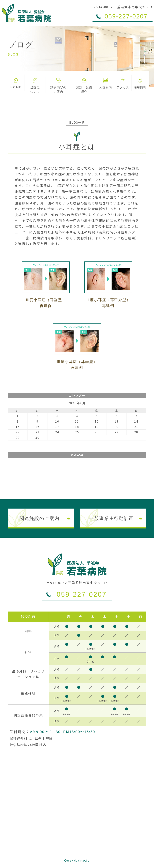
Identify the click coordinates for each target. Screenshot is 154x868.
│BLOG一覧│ (77, 122)
